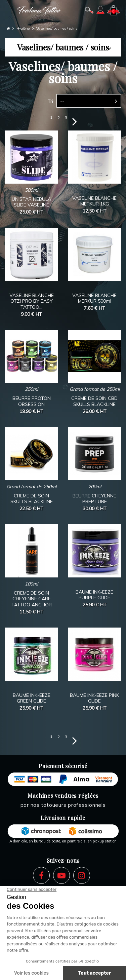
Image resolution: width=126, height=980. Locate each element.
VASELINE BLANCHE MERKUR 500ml (94, 298)
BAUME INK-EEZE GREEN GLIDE (32, 698)
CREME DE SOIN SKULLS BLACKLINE (32, 499)
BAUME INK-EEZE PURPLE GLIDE (94, 595)
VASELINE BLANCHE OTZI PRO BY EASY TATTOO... (32, 301)
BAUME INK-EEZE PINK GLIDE (94, 698)
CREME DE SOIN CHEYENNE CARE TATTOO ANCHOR (32, 599)
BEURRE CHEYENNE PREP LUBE (94, 499)
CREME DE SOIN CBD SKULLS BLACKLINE (94, 401)
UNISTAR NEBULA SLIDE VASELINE (31, 202)
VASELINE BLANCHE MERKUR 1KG (94, 201)
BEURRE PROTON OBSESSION (32, 401)
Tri (50, 101)
